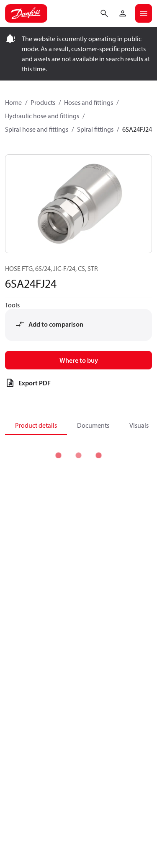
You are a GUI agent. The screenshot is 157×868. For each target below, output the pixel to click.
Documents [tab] (93, 425)
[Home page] (26, 13)
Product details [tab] (36, 425)
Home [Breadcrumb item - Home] (13, 102)
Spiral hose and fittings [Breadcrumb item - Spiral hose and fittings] (37, 129)
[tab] (36, 425)
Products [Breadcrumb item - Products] (43, 102)
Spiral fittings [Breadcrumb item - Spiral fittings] (95, 129)
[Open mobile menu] (144, 13)
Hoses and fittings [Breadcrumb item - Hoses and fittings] (89, 102)
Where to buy (79, 360)
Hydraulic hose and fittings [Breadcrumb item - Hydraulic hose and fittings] (42, 116)
